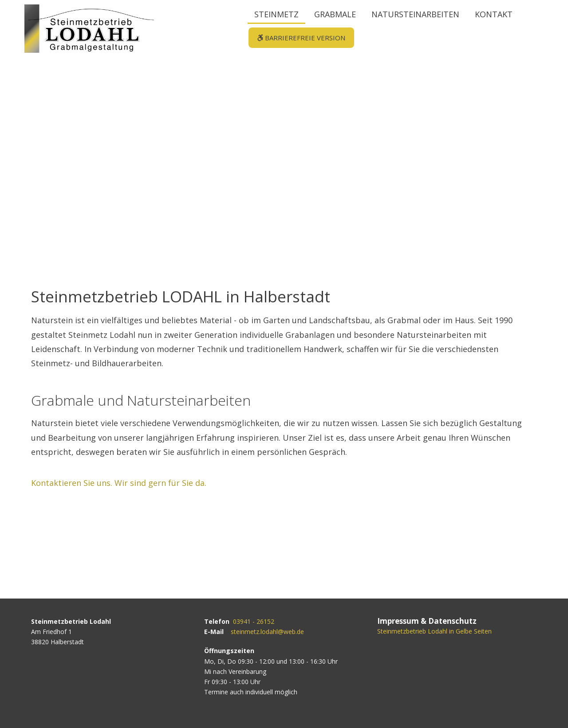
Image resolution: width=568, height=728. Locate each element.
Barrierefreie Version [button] (300, 38)
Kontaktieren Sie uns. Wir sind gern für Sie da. (119, 483)
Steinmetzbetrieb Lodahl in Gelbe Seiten (434, 631)
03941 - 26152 (254, 621)
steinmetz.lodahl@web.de (267, 632)
